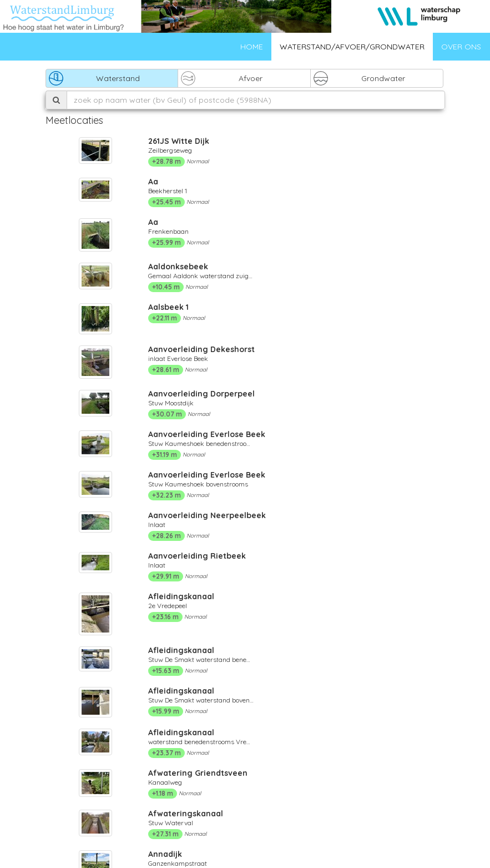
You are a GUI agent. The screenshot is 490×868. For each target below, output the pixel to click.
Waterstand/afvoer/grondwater (352, 47)
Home (252, 47)
